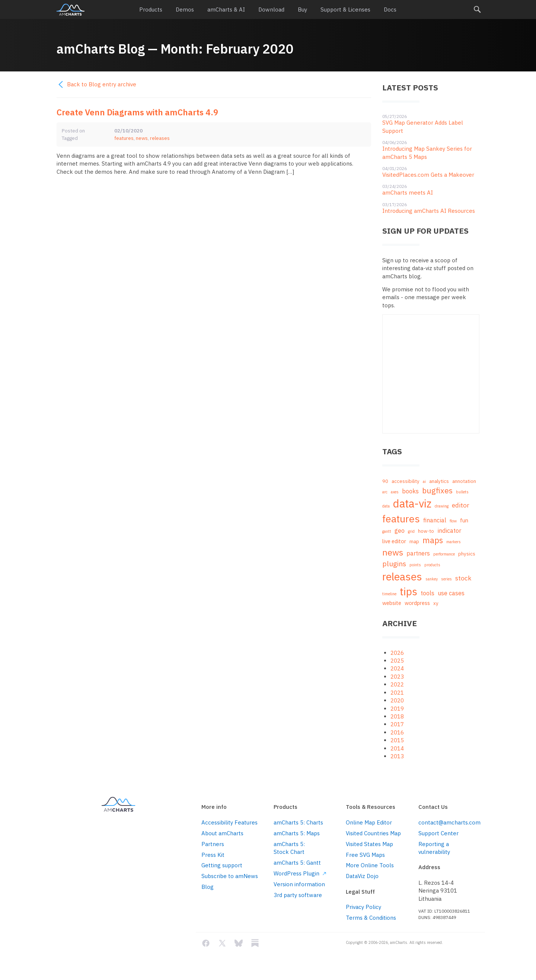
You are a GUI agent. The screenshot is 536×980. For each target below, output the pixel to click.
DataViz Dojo (362, 876)
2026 (397, 653)
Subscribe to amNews (230, 876)
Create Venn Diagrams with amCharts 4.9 (138, 112)
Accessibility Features (229, 822)
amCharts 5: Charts (298, 822)
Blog (208, 887)
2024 (397, 668)
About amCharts (222, 833)
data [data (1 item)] (386, 506)
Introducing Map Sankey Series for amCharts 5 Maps (427, 153)
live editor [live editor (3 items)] (394, 541)
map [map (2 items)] (414, 542)
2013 (397, 756)
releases (160, 138)
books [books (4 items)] (410, 491)
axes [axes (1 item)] (395, 492)
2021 (397, 693)
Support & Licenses (345, 9)
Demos (185, 9)
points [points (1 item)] (415, 565)
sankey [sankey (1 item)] (432, 579)
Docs (390, 9)
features (124, 138)
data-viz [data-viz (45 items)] (412, 503)
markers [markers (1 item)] (454, 542)
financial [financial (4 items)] (435, 520)
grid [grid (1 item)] (411, 531)
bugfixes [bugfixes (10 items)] (437, 491)
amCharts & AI (226, 9)
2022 (397, 684)
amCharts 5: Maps (297, 833)
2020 (397, 700)
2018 (397, 716)
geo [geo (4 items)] (400, 530)
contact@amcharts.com (449, 822)
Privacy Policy (363, 907)
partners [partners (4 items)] (418, 553)
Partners (213, 844)
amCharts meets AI (408, 193)
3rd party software (298, 895)
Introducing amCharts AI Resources (429, 211)
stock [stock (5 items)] (463, 578)
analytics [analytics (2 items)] (439, 481)
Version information (299, 884)
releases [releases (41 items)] (402, 577)
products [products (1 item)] (432, 565)
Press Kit (213, 855)
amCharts (71, 10)
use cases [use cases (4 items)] (451, 593)
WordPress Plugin (300, 873)
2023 (397, 677)
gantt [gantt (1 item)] (387, 531)
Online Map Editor (369, 822)
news (142, 138)
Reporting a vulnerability (434, 848)
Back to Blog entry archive (96, 84)
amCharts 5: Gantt (297, 863)
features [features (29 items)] (401, 518)
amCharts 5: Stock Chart (289, 848)
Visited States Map (369, 844)
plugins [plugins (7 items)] (394, 564)
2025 (397, 661)
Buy (302, 9)
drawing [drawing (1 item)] (442, 506)
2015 (397, 740)
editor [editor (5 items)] (461, 505)
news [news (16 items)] (393, 552)
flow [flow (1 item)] (453, 521)
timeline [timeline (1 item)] (389, 594)
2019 (397, 709)
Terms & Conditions (371, 918)
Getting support (222, 865)
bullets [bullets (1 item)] (462, 492)
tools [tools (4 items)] (427, 593)
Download (271, 9)
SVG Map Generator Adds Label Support (423, 126)
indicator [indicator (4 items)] (449, 530)
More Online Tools (370, 865)
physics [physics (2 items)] (467, 554)
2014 (397, 748)
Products (151, 9)
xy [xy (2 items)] (436, 603)
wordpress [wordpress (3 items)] (417, 603)
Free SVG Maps (365, 855)
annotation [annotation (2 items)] (464, 481)
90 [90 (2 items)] (385, 481)
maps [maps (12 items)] (433, 540)
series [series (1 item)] (446, 579)
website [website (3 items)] (392, 603)
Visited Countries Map (373, 833)
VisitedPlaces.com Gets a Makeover (428, 175)
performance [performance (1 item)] (444, 554)
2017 (397, 724)
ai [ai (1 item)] (424, 481)
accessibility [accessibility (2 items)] (406, 481)
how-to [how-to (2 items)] (426, 531)
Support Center (438, 833)
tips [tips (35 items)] (409, 591)
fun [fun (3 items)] (464, 520)
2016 (397, 732)
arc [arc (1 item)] (385, 492)
